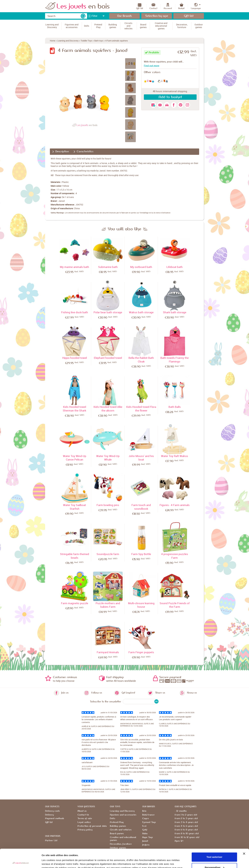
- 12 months (181, 811)
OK (156, 701)
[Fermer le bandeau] (244, 835)
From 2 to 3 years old (186, 819)
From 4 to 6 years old (186, 826)
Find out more (152, 66)
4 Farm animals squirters (117, 41)
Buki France (148, 815)
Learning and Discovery (68, 41)
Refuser (214, 859)
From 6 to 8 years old (186, 830)
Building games (118, 826)
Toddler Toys (86, 41)
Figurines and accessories (123, 815)
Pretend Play (117, 822)
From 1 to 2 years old (186, 815)
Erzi (144, 826)
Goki (145, 830)
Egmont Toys (149, 822)
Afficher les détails (52, 862)
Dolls (113, 819)
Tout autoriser (214, 838)
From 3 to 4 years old (186, 822)
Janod (61, 201)
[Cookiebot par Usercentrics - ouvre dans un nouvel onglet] (21, 862)
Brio (144, 811)
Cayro (145, 819)
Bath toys (99, 41)
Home (53, 41)
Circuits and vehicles (121, 830)
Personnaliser (214, 849)
